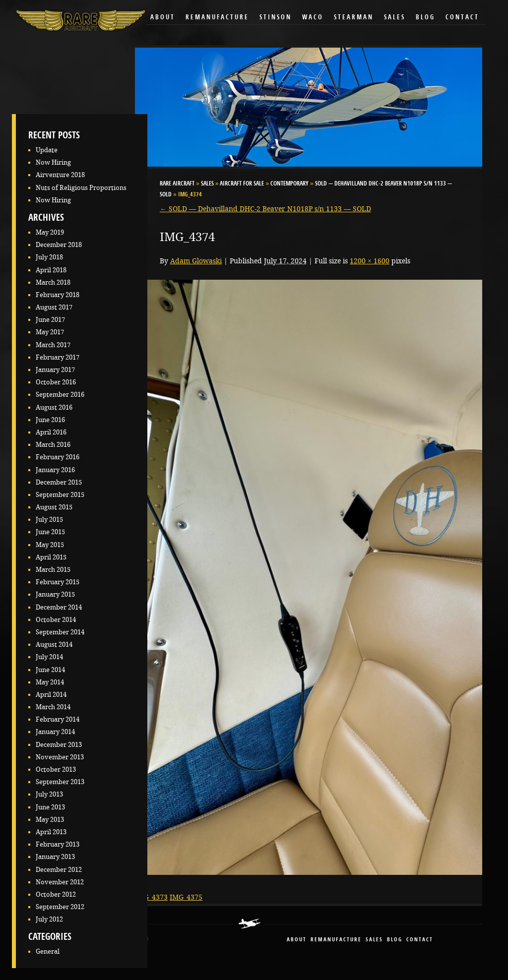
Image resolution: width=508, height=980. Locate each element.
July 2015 (49, 520)
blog (395, 940)
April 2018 (51, 270)
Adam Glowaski (196, 261)
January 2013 (55, 857)
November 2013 (60, 757)
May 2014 (50, 682)
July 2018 (49, 257)
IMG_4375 (186, 897)
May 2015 (50, 545)
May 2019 (50, 232)
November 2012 (60, 882)
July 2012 (49, 919)
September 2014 (60, 632)
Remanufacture (217, 18)
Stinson (276, 18)
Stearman (354, 18)
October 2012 (56, 894)
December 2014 (59, 607)
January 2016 (55, 470)
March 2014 (53, 707)
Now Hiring (53, 162)
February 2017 (58, 357)
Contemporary (289, 184)
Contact (462, 18)
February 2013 (58, 844)
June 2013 (50, 807)
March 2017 (53, 345)
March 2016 (53, 445)
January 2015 (55, 594)
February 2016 (58, 457)
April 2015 (51, 557)
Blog (425, 18)
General (48, 951)
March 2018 (53, 282)
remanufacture (336, 940)
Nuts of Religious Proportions (81, 188)
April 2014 (51, 695)
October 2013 (56, 769)
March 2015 (53, 570)
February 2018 (58, 295)
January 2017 (55, 370)
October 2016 (56, 382)
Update (47, 150)
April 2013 (51, 832)
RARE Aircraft (177, 184)
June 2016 (50, 420)
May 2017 (50, 332)
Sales (395, 18)
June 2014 (50, 670)
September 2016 (60, 395)
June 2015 (50, 532)
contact (420, 940)
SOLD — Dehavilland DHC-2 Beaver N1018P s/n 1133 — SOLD (265, 209)
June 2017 (50, 320)
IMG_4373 (151, 897)
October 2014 (56, 620)
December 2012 (59, 870)
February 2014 (58, 719)
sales (374, 940)
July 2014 (49, 657)
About (163, 18)
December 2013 (59, 745)
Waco (313, 18)
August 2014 (54, 644)
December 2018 (59, 245)
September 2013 (60, 782)
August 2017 (54, 307)
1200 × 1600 (370, 261)
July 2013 (49, 794)
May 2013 (50, 820)
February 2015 (58, 582)
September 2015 (60, 495)
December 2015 (59, 482)
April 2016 (51, 432)
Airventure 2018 (60, 175)
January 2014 (55, 732)
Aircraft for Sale (242, 184)
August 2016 (54, 407)
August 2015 (54, 507)
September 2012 (60, 907)
